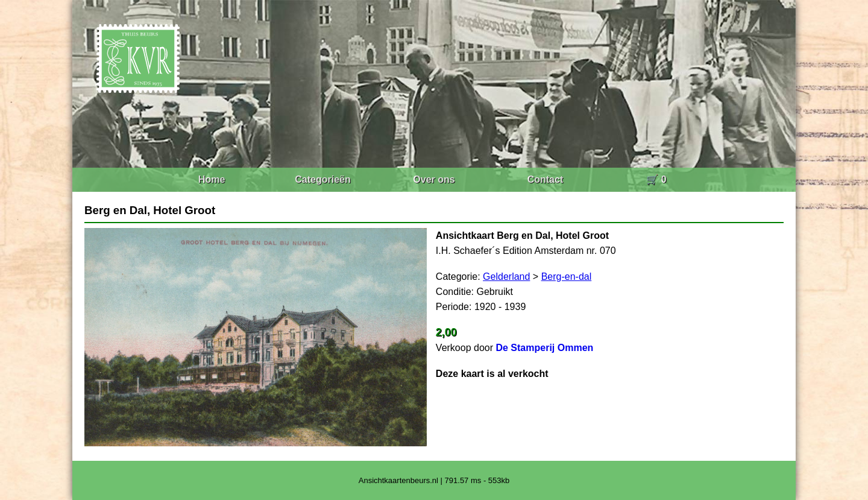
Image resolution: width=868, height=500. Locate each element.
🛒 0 (656, 179)
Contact (546, 179)
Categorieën (322, 179)
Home (212, 179)
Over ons (434, 179)
